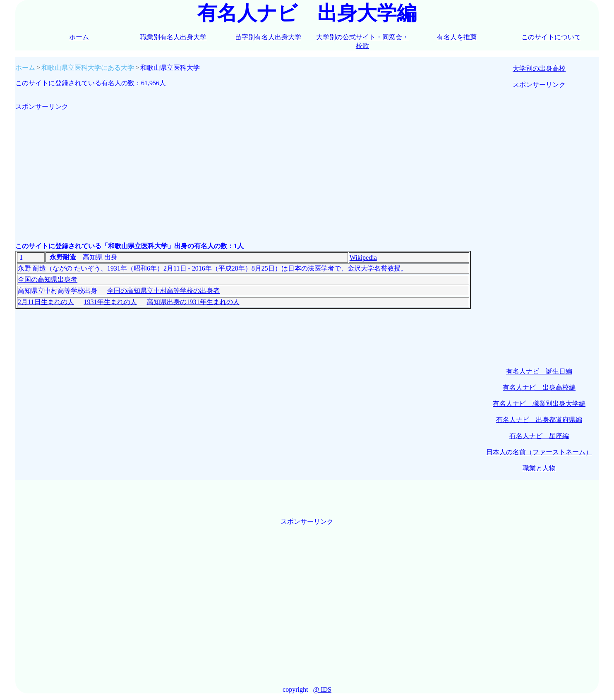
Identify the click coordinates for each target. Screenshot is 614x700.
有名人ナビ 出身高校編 (539, 387)
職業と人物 (539, 468)
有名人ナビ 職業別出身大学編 (539, 404)
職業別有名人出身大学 (173, 37)
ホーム (79, 37)
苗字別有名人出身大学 (268, 37)
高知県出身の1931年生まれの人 (193, 302)
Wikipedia (363, 258)
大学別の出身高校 (539, 68)
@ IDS (322, 689)
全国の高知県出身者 (48, 279)
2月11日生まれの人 (46, 302)
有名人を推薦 (457, 37)
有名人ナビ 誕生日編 (539, 371)
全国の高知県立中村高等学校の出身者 (163, 291)
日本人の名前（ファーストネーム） (539, 452)
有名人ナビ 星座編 (539, 436)
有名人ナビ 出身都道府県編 (539, 420)
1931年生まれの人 (110, 302)
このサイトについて (551, 37)
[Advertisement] (243, 169)
